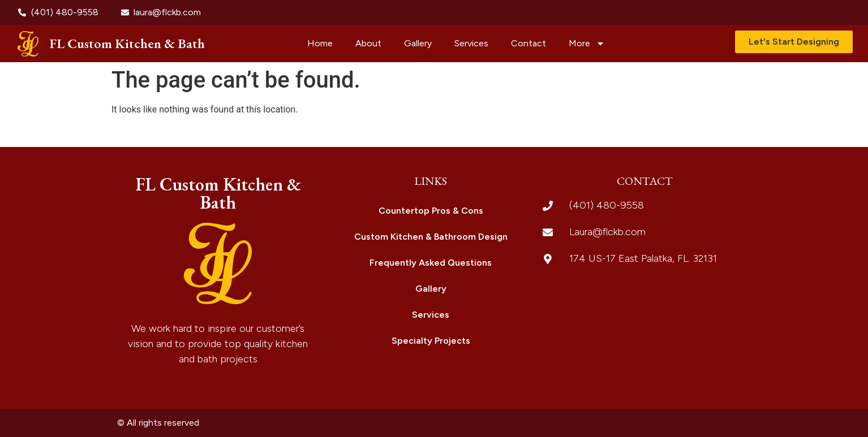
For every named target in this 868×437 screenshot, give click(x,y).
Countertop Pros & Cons (431, 211)
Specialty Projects (431, 341)
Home (320, 43)
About (368, 43)
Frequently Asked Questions (431, 263)
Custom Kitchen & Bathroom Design (431, 237)
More (587, 44)
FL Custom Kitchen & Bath (127, 43)
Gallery (418, 43)
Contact (528, 43)
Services (471, 43)
